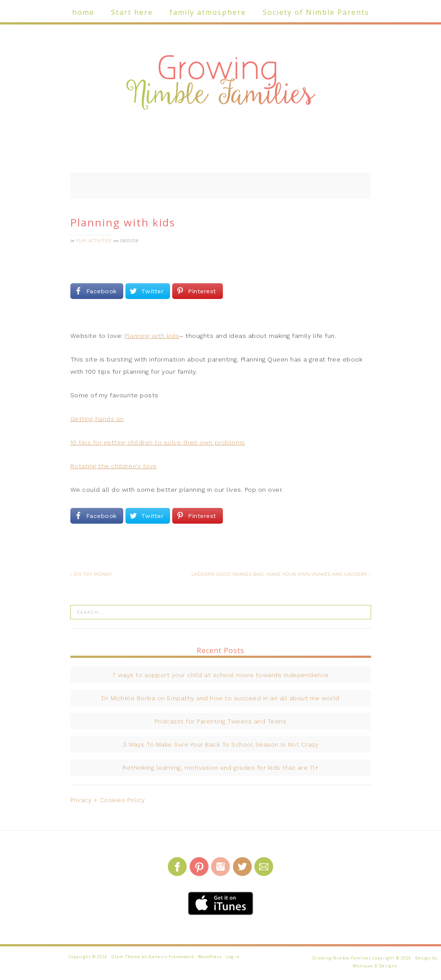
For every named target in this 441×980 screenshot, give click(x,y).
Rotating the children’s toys (114, 466)
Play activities (94, 241)
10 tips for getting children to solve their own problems (158, 442)
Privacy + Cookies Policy (108, 800)
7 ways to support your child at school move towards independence (221, 675)
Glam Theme (126, 957)
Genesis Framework (171, 957)
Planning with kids (152, 336)
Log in (233, 957)
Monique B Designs (375, 966)
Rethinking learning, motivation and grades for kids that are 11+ (220, 768)
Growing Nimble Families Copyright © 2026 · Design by (375, 958)
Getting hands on (97, 419)
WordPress (210, 957)
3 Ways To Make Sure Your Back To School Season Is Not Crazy (221, 744)
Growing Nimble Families (221, 83)
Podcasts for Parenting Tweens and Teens (221, 721)
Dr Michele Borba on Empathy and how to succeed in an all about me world (220, 698)
